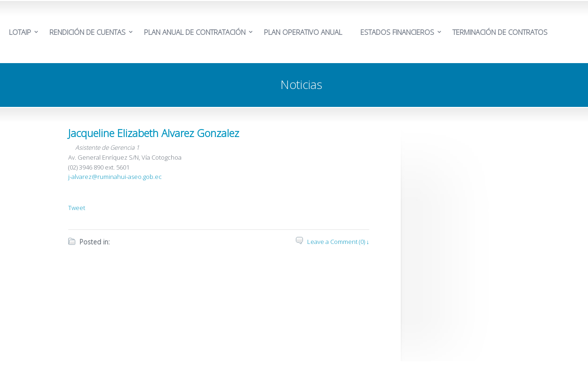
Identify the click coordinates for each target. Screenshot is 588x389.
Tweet (77, 208)
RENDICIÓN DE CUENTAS (87, 32)
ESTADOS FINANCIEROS (397, 32)
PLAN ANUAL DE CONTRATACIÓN (195, 32)
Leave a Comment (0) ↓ (338, 242)
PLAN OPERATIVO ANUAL (303, 32)
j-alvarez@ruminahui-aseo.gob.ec (115, 177)
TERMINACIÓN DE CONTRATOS (500, 32)
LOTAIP (20, 32)
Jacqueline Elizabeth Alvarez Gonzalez (154, 133)
